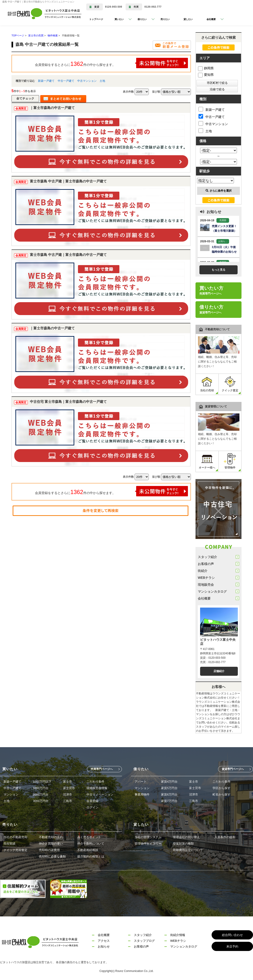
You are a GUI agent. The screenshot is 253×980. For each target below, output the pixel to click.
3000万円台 (41, 801)
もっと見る (218, 270)
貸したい (188, 19)
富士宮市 (69, 788)
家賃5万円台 (169, 788)
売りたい (165, 19)
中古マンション (87, 81)
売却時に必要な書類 (52, 856)
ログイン (92, 807)
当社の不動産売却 (15, 837)
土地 (102, 81)
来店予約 (232, 946)
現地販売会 (206, 585)
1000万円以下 (42, 782)
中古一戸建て (66, 81)
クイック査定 (230, 384)
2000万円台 (41, 794)
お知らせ (104, 946)
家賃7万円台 (169, 801)
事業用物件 (142, 794)
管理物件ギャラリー (148, 844)
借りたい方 (211, 309)
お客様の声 (206, 564)
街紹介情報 (178, 935)
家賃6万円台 (169, 794)
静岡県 (206, 68)
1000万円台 (41, 788)
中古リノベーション (100, 794)
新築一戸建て (46, 81)
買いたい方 (211, 290)
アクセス (104, 941)
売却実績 (9, 844)
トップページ (96, 19)
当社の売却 (207, 384)
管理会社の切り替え (186, 837)
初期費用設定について (188, 850)
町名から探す (221, 794)
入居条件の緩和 (225, 837)
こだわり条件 (95, 782)
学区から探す (221, 788)
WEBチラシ (206, 578)
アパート (141, 782)
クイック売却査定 (15, 850)
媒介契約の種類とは (91, 856)
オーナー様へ (207, 461)
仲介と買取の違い (51, 844)
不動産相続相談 (88, 850)
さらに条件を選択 (219, 191)
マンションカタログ (212, 591)
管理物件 (230, 461)
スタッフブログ (144, 941)
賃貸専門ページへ (233, 769)
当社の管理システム (148, 837)
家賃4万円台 (169, 782)
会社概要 (204, 598)
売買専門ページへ (102, 769)
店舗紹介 (219, 671)
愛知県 (206, 75)
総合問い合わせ (232, 935)
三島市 (68, 801)
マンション (11, 794)
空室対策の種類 (183, 844)
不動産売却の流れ (51, 837)
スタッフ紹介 (207, 557)
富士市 (68, 782)
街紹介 (203, 571)
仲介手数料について (91, 844)
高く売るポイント (89, 837)
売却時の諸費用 (49, 850)
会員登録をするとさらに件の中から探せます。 (112, 63)
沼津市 (68, 794)
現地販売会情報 (97, 788)
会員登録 (92, 801)
